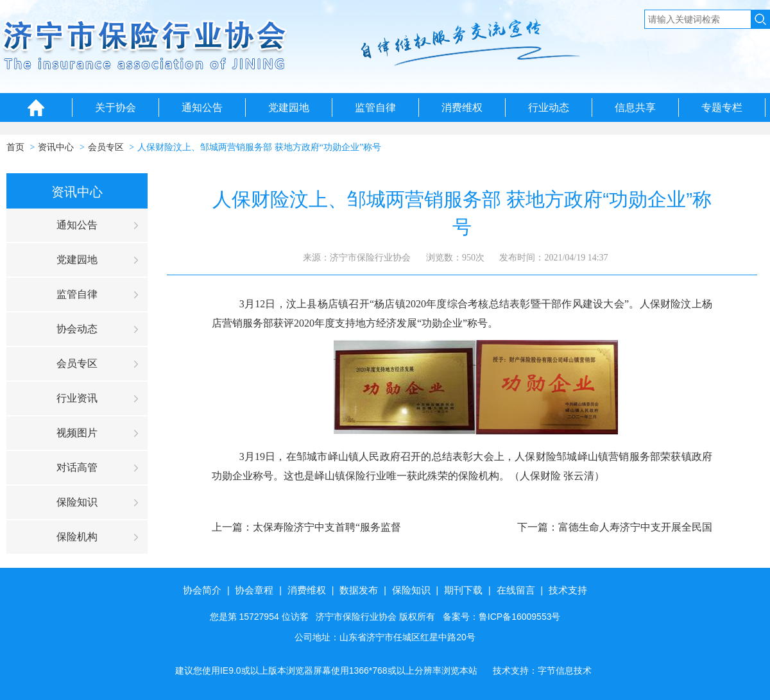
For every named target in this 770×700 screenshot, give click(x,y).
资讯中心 (56, 147)
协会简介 (202, 590)
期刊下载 (463, 590)
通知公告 (202, 107)
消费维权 (462, 107)
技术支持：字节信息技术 (542, 670)
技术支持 (568, 590)
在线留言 (516, 590)
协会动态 (77, 329)
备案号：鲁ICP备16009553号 (502, 617)
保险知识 (77, 502)
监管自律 (375, 107)
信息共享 (635, 107)
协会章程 (254, 590)
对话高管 (77, 467)
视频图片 (77, 433)
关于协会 (116, 107)
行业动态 (549, 107)
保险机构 (77, 537)
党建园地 (289, 107)
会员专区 (106, 147)
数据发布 (359, 590)
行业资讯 (77, 398)
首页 (15, 147)
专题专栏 (722, 107)
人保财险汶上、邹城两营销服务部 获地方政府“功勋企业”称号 (259, 147)
